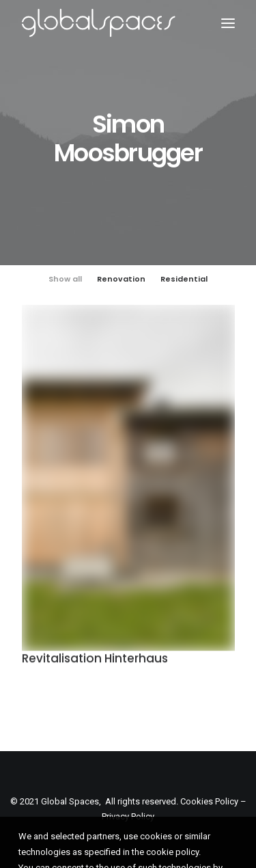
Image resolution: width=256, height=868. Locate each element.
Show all (65, 279)
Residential (184, 279)
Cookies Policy (209, 801)
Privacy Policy (128, 816)
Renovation (121, 279)
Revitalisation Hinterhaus (95, 660)
